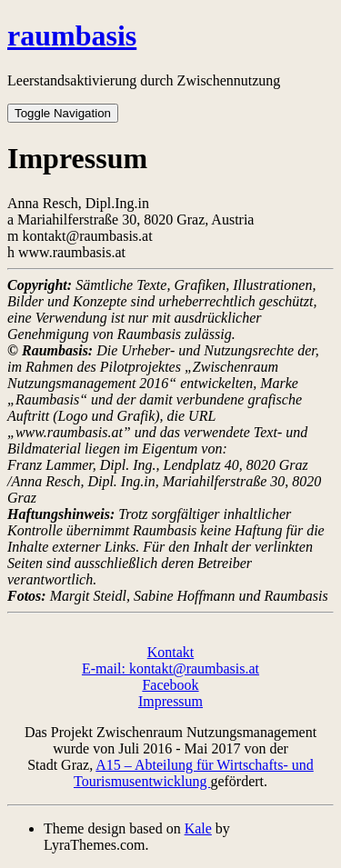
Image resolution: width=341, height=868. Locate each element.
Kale (198, 828)
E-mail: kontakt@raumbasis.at (170, 668)
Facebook (170, 685)
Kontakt (171, 652)
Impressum (170, 701)
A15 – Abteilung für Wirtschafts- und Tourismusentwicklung (194, 773)
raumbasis (72, 35)
